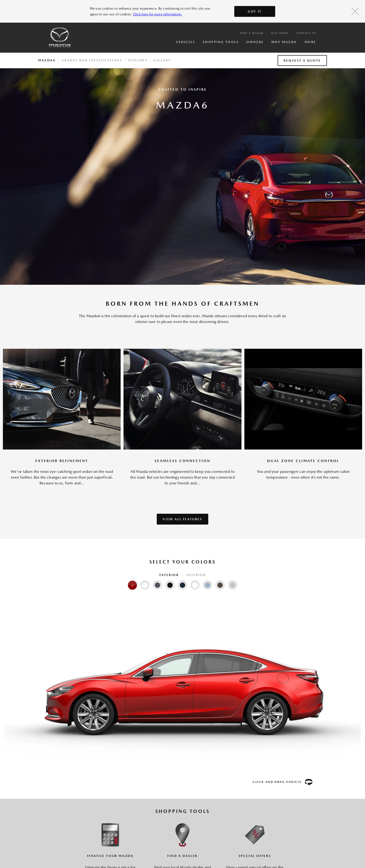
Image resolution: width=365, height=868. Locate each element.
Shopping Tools (221, 42)
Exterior (169, 575)
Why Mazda (284, 42)
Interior (196, 575)
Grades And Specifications (92, 60)
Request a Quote (302, 60)
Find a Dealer (252, 33)
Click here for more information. (157, 14)
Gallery (162, 60)
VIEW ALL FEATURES (182, 519)
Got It (255, 11)
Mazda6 (47, 60)
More (310, 42)
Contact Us (306, 33)
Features (138, 60)
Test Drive (280, 33)
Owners (255, 42)
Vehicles (186, 42)
